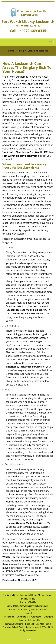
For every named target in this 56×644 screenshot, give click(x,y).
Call (28, 640)
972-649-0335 (35, 31)
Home (11, 51)
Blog (22, 51)
